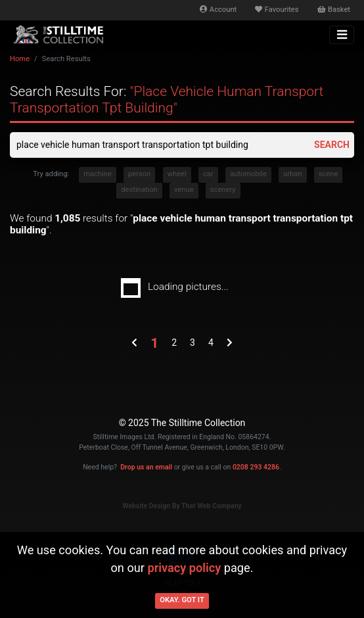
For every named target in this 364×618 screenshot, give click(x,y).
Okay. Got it (182, 600)
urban (293, 174)
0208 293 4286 (256, 467)
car (208, 174)
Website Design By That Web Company (182, 506)
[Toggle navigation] (342, 35)
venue (184, 190)
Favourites (277, 10)
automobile (248, 174)
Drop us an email (146, 467)
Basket (334, 10)
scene (329, 174)
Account (218, 10)
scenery (223, 190)
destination (139, 190)
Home (20, 59)
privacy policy (184, 568)
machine (98, 174)
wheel (177, 174)
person (139, 174)
